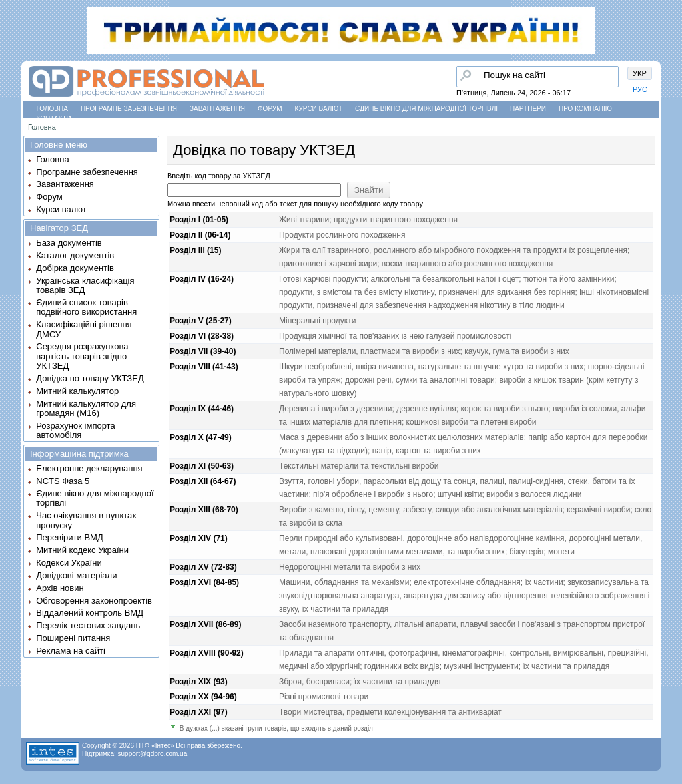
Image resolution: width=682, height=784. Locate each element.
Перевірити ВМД (69, 537)
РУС (640, 89)
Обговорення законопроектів (94, 601)
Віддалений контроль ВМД (90, 613)
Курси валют (319, 109)
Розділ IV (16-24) (202, 279)
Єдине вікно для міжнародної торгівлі (426, 109)
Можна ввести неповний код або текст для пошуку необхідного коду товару (295, 204)
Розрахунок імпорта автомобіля (75, 430)
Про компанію (585, 109)
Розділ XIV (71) (199, 538)
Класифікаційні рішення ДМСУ (84, 329)
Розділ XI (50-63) (202, 466)
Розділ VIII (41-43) (204, 367)
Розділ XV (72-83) (203, 567)
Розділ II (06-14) (200, 235)
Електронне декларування (89, 468)
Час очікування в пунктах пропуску (86, 520)
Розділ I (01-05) (199, 220)
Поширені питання (73, 638)
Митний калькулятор (77, 391)
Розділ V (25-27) (201, 321)
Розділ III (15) (195, 250)
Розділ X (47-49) (201, 437)
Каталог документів (75, 255)
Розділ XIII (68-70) (204, 510)
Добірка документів (75, 268)
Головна (52, 109)
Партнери (528, 109)
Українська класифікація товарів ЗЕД (85, 285)
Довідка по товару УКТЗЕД (90, 378)
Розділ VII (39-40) (203, 351)
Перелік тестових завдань (88, 625)
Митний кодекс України (82, 550)
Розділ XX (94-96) (203, 697)
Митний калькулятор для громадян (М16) (86, 408)
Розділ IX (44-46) (202, 409)
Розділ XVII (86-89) (205, 624)
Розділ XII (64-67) (203, 481)
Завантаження (217, 109)
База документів (69, 243)
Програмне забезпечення (129, 109)
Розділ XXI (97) (199, 712)
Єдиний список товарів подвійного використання (86, 307)
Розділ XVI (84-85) (204, 582)
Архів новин (60, 588)
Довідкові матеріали (76, 575)
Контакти (54, 119)
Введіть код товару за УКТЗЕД (219, 176)
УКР (640, 73)
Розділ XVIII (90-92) (207, 653)
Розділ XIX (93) (199, 682)
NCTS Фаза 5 (63, 481)
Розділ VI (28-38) (202, 336)
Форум (270, 109)
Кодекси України (69, 563)
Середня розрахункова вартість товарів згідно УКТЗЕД (82, 356)
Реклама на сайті (71, 651)
